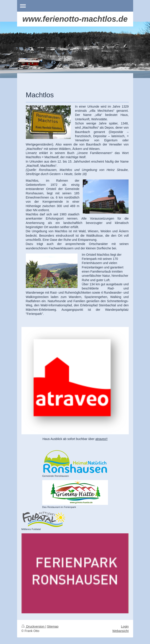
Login (125, 626)
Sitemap (53, 626)
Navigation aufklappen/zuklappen (75, 6)
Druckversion (33, 626)
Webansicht (120, 631)
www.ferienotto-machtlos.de (75, 19)
